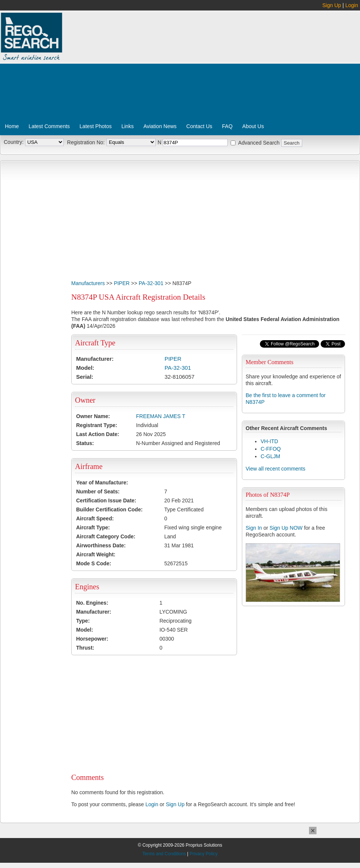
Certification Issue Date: (106, 500)
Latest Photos (96, 126)
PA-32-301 (151, 283)
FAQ (227, 126)
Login (352, 5)
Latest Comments (49, 126)
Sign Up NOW (286, 528)
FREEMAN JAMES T (161, 416)
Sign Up (332, 5)
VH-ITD (269, 441)
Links (128, 126)
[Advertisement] (152, 69)
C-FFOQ (271, 449)
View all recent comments (275, 469)
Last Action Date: (98, 434)
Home (12, 126)
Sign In (254, 528)
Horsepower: (92, 639)
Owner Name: (93, 416)
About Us (253, 126)
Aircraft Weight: (96, 554)
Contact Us (199, 126)
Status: (85, 443)
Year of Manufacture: (102, 483)
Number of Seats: (98, 492)
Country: (14, 142)
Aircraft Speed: (95, 518)
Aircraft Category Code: (106, 536)
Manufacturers (88, 283)
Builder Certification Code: (109, 509)
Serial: (85, 377)
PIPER (122, 283)
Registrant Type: (97, 425)
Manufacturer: (95, 359)
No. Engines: (92, 603)
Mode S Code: (94, 563)
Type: (83, 621)
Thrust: (85, 648)
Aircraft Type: (93, 527)
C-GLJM (270, 456)
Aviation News (160, 126)
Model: (85, 368)
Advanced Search (259, 143)
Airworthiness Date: (101, 545)
